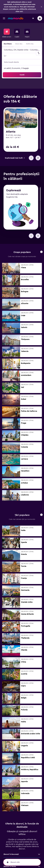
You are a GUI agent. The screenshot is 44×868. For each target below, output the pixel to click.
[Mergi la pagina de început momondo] (16, 18)
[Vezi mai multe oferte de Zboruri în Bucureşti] (39, 854)
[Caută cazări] (17, 32)
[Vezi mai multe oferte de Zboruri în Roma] (39, 866)
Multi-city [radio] (30, 44)
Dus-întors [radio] (8, 44)
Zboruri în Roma (10, 866)
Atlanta (11, 132)
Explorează (14, 191)
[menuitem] (7, 33)
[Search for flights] (7, 32)
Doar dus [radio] (19, 44)
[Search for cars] (27, 32)
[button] (41, 7)
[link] (15, 158)
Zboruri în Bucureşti (11, 854)
